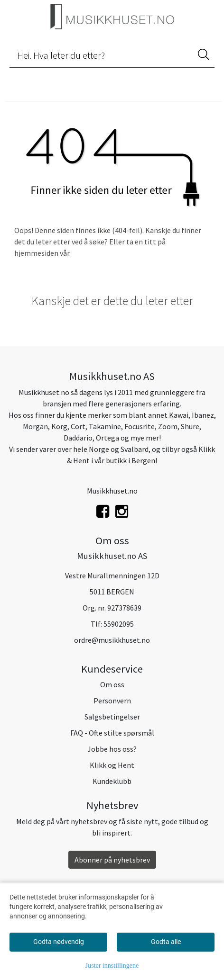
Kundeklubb (112, 781)
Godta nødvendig (59, 942)
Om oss (112, 684)
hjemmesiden (36, 253)
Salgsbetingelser (112, 717)
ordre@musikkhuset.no (112, 640)
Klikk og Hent (112, 765)
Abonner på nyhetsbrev (112, 860)
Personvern (112, 701)
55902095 (119, 624)
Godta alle (166, 942)
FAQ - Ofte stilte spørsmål (112, 733)
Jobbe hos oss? (112, 749)
